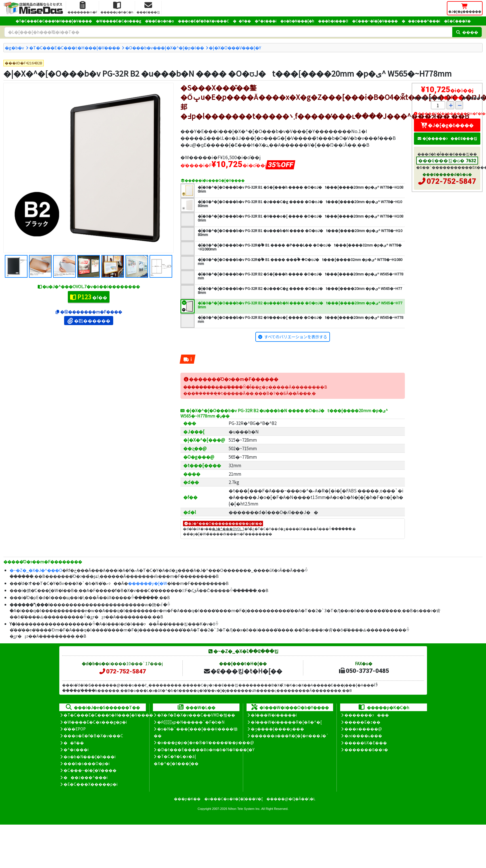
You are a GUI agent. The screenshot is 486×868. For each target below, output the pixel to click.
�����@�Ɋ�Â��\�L (291, 799)
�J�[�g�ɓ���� (447, 125)
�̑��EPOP (75, 729)
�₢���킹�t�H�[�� (243, 671)
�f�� (89, 297)
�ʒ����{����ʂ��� (277, 729)
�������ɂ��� (367, 715)
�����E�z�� (362, 722)
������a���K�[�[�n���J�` (290, 736)
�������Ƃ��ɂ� (366, 749)
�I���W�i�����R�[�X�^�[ (286, 722)
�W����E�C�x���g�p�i (95, 722)
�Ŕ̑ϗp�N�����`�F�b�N (191, 722)
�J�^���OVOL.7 (228, 529)
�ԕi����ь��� (363, 736)
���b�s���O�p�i (87, 763)
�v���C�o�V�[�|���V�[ (233, 799)
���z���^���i (421, 21)
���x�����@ (363, 729)
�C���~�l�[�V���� (375, 21)
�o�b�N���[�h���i (90, 757)
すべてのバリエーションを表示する (296, 337)
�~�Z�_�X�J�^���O (36, 570)
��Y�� (242, 21)
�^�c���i (266, 21)
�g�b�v (14, 48)
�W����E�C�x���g (118, 21)
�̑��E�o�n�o (159, 21)
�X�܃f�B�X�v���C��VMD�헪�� (196, 715)
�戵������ (89, 321)
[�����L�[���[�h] (228, 32)
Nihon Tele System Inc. (244, 809)
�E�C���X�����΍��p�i (91, 784)
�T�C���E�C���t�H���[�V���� (54, 21)
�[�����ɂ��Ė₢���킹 (447, 138)
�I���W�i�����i (274, 715)
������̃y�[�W (148, 583)
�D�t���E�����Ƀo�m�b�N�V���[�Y (206, 749)
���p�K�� (187, 799)
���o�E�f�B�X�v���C (203, 21)
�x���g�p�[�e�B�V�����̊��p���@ (206, 742)
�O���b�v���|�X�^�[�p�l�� (165, 48)
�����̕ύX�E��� (366, 743)
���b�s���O (333, 21)
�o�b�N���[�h (297, 21)
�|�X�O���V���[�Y (235, 48)
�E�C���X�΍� (457, 21)
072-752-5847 (451, 181)
